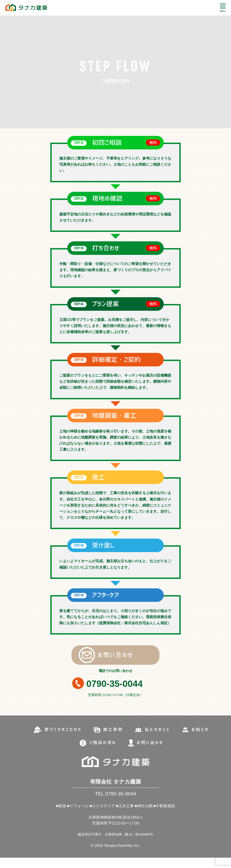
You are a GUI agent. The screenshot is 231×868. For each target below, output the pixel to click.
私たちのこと (159, 739)
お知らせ (203, 739)
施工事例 (113, 739)
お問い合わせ (101, 657)
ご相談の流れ (102, 752)
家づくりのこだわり (61, 739)
